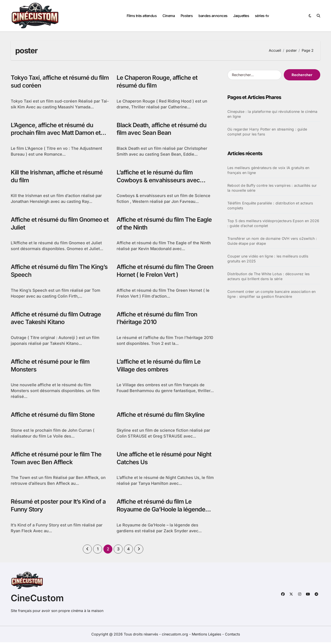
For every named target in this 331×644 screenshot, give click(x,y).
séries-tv (262, 16)
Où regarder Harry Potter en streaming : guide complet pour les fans (267, 132)
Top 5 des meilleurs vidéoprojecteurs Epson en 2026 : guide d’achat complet (273, 223)
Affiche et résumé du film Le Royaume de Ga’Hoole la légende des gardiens (162, 511)
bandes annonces (213, 16)
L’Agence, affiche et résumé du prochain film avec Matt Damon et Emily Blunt (57, 133)
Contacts (232, 636)
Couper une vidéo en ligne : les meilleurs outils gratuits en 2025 (268, 259)
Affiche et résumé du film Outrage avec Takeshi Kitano (57, 319)
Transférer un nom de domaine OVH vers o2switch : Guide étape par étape (272, 241)
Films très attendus (142, 16)
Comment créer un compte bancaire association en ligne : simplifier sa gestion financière (271, 294)
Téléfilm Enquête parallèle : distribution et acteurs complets (270, 206)
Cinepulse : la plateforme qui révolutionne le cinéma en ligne (272, 114)
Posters (187, 16)
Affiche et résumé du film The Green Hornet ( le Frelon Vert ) (157, 272)
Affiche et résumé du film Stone (54, 416)
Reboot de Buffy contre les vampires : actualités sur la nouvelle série (272, 188)
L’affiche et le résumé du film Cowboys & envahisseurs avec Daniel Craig (159, 181)
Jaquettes (241, 16)
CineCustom (37, 600)
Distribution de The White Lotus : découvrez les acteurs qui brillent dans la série (268, 276)
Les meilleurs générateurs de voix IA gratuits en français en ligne (268, 170)
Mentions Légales (207, 636)
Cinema (169, 16)
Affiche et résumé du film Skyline (162, 416)
